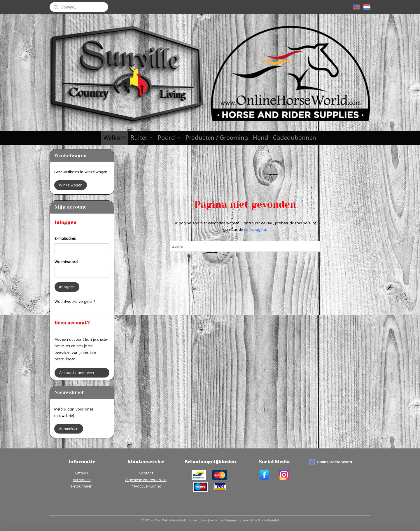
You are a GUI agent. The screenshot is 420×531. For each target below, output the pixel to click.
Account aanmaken (77, 373)
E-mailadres (65, 238)
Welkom (115, 138)
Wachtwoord (66, 262)
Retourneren (82, 486)
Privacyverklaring (146, 486)
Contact (146, 473)
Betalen (82, 473)
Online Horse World (330, 462)
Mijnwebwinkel (268, 520)
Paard (169, 138)
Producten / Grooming (217, 138)
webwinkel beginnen (224, 520)
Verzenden (82, 480)
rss (205, 520)
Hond (261, 138)
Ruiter (142, 138)
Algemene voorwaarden (146, 480)
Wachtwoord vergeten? (75, 301)
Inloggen (67, 287)
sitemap (195, 520)
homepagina (255, 229)
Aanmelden (69, 429)
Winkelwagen (71, 185)
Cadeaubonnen (295, 138)
